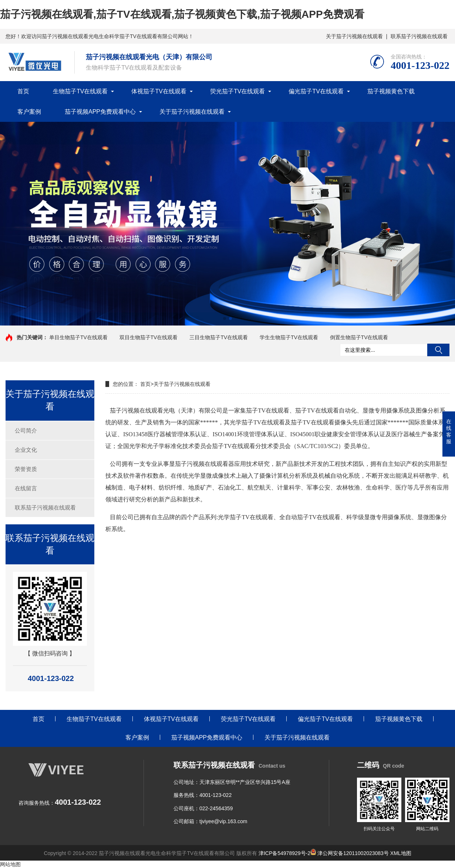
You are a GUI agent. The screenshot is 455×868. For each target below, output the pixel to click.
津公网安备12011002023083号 (350, 853)
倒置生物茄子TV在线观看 (359, 337)
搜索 (438, 350)
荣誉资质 (26, 469)
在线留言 (26, 488)
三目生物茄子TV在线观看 (219, 337)
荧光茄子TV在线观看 (237, 91)
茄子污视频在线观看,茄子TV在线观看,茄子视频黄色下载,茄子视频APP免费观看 (182, 14)
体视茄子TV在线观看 (159, 91)
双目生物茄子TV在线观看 (149, 337)
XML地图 (401, 853)
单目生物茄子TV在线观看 (78, 337)
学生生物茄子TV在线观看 (289, 337)
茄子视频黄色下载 (391, 91)
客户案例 (29, 112)
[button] (225, 318)
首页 (23, 91)
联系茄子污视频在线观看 (419, 36)
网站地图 (10, 864)
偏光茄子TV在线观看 (316, 91)
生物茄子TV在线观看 (80, 91)
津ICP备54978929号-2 (284, 853)
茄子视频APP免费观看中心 (100, 112)
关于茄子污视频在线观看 (354, 36)
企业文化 (26, 450)
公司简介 (26, 430)
